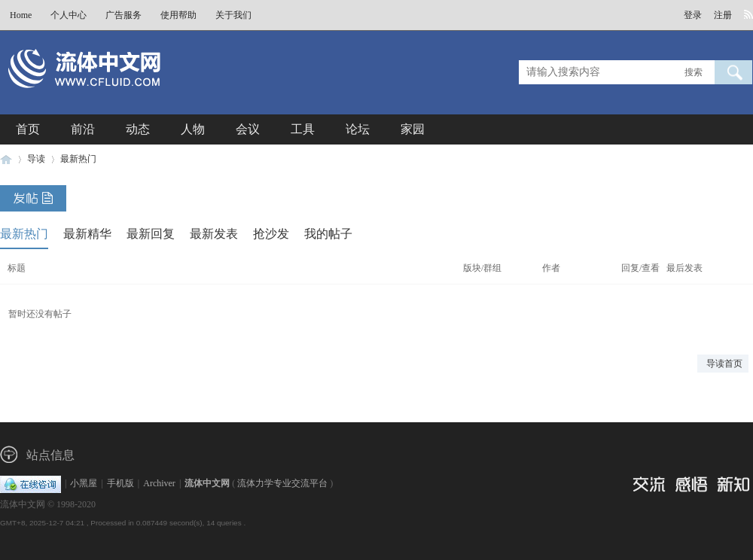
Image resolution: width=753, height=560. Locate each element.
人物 (193, 129)
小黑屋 (84, 483)
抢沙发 (271, 234)
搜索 (694, 72)
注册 (723, 15)
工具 (303, 129)
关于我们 (233, 15)
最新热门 (78, 159)
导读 (36, 159)
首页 (28, 129)
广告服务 (123, 15)
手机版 (120, 483)
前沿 (83, 129)
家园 (413, 129)
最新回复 (151, 234)
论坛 (358, 129)
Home (21, 15)
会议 (248, 129)
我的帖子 (328, 234)
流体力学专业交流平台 (282, 483)
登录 (693, 15)
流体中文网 (6, 159)
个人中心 (69, 15)
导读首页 (724, 364)
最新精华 (87, 234)
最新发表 (214, 234)
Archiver (159, 483)
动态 (138, 129)
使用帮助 (178, 15)
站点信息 (50, 455)
